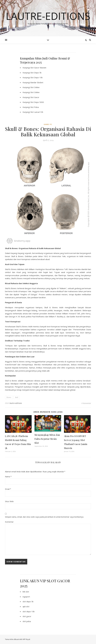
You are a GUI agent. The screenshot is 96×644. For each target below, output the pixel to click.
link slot (26, 592)
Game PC (48, 124)
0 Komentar (86, 403)
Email (8, 489)
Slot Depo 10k (36, 77)
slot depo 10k (29, 611)
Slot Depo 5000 (37, 102)
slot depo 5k (28, 601)
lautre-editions (16, 403)
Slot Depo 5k (36, 73)
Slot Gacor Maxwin (38, 68)
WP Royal (26, 639)
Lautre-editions (48, 16)
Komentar (9, 522)
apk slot (26, 606)
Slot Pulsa (35, 107)
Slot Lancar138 (37, 112)
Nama (8, 477)
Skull (17, 397)
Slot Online (35, 87)
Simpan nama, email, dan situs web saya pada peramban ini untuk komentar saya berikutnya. (44, 517)
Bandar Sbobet (37, 82)
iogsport (26, 597)
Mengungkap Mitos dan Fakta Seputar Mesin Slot (47, 439)
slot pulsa (27, 621)
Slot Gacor (35, 97)
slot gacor (27, 616)
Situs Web (9, 501)
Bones (9, 397)
